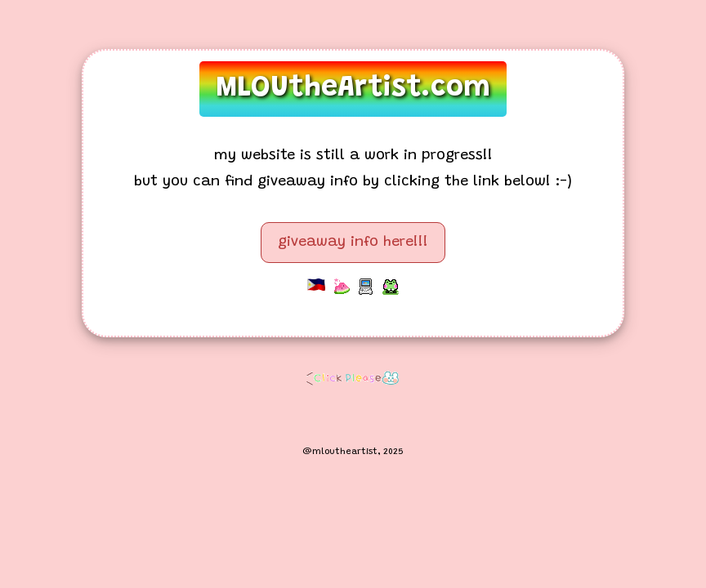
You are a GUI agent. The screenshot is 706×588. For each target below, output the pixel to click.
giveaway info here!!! (353, 243)
